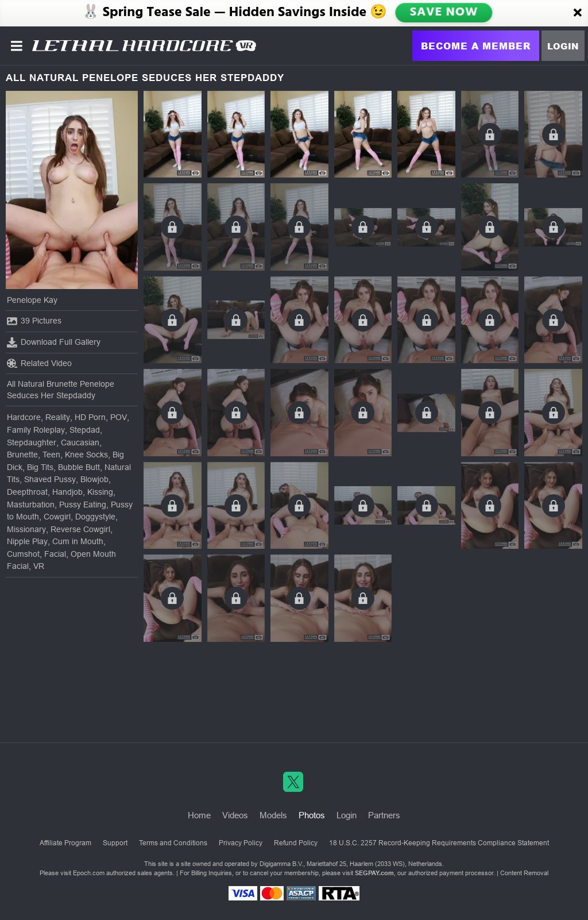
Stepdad (85, 430)
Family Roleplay (36, 430)
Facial (55, 554)
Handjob (67, 492)
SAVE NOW (444, 13)
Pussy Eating (83, 505)
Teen (51, 455)
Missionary (26, 529)
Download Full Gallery (54, 342)
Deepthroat (27, 492)
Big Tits (40, 467)
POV (119, 417)
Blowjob (94, 479)
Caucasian (80, 442)
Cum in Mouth (78, 541)
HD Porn (90, 417)
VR (39, 566)
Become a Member (476, 46)
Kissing (100, 492)
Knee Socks (86, 455)
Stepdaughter (32, 442)
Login (563, 46)
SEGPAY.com (374, 873)
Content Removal (524, 873)
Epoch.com (89, 873)
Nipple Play (27, 541)
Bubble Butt (79, 467)
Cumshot (23, 554)
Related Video (39, 363)
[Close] (578, 13)
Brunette (22, 455)
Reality (58, 417)
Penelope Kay (32, 300)
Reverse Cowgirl (80, 529)
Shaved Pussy (50, 479)
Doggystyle (95, 517)
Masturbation (31, 505)
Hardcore (24, 417)
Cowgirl (57, 517)
